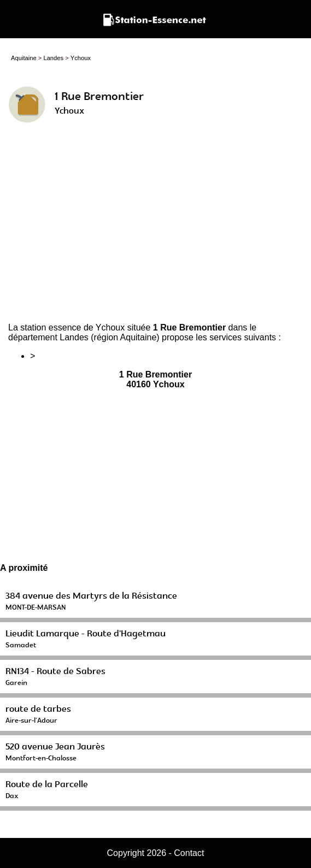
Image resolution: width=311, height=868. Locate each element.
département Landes (48, 337)
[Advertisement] (156, 227)
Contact (189, 853)
